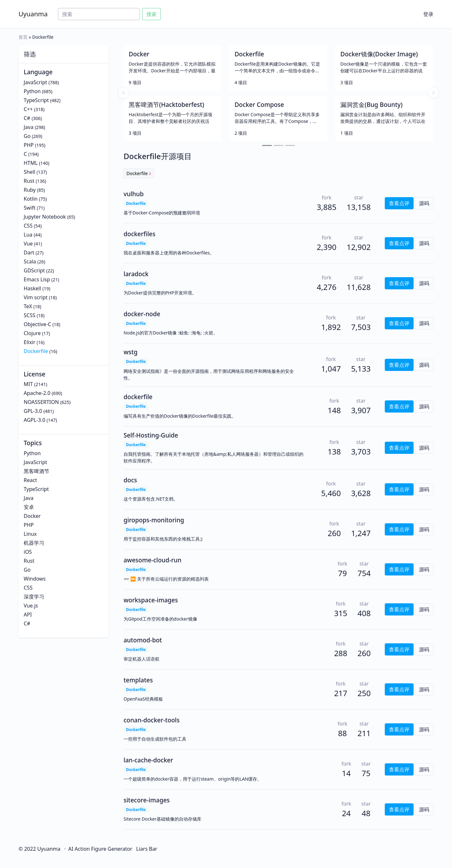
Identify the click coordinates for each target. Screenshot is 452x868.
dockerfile (138, 397)
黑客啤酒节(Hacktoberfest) (166, 105)
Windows (35, 579)
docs (130, 480)
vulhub (134, 194)
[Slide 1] (267, 145)
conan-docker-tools (152, 720)
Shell (29, 172)
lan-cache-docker (148, 760)
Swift (30, 208)
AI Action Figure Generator (100, 849)
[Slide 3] (290, 145)
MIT (28, 384)
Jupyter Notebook (45, 217)
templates (138, 680)
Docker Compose (259, 105)
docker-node (142, 314)
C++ (28, 109)
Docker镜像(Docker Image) (379, 54)
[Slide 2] (278, 145)
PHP (29, 145)
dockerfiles (139, 234)
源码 (424, 203)
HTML (31, 163)
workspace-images (151, 600)
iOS (28, 552)
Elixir (29, 342)
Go (27, 136)
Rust (29, 181)
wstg (131, 352)
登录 (428, 14)
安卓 (29, 507)
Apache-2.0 (37, 393)
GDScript (34, 270)
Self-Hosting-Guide (151, 435)
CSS (28, 226)
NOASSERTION (41, 402)
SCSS (29, 315)
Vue (28, 244)
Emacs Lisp (37, 279)
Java (28, 127)
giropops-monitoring (154, 520)
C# (27, 118)
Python (32, 91)
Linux (30, 534)
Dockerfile (36, 351)
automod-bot (143, 640)
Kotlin (31, 199)
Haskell (32, 288)
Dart (29, 253)
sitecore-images (147, 800)
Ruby (30, 190)
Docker (32, 516)
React (30, 480)
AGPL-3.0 (34, 420)
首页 (23, 37)
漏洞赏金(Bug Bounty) (371, 105)
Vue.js (31, 606)
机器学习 (34, 543)
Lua (28, 235)
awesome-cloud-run (153, 560)
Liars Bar (147, 849)
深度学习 (34, 597)
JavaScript (35, 82)
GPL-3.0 (33, 411)
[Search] (99, 14)
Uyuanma (33, 14)
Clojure (32, 333)
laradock (136, 274)
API (28, 615)
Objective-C (37, 324)
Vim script (36, 297)
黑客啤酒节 (36, 471)
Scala (30, 261)
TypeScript (36, 100)
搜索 (151, 14)
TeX (28, 306)
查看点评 (399, 203)
